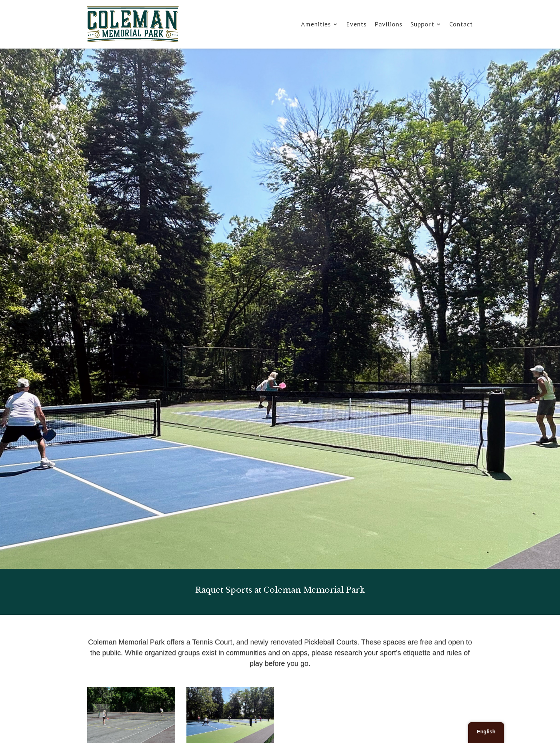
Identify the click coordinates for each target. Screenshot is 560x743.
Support (422, 24)
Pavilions (389, 24)
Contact (461, 24)
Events (356, 24)
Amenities (316, 24)
